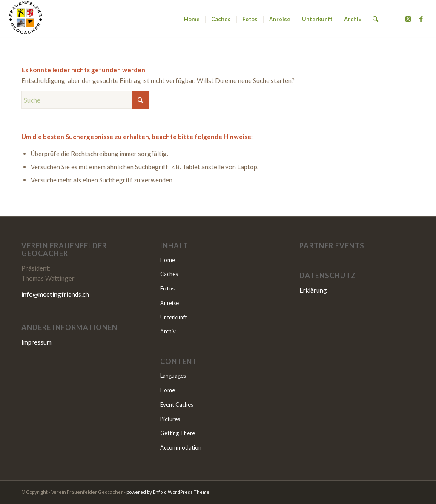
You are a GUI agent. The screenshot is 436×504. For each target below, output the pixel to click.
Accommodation (181, 447)
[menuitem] (192, 19)
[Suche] (375, 19)
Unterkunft (174, 317)
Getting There (178, 433)
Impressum (36, 342)
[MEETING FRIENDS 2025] (26, 19)
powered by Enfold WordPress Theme (168, 492)
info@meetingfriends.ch (55, 294)
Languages (173, 376)
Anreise (169, 303)
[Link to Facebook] (421, 19)
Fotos (167, 288)
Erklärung (313, 290)
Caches (169, 274)
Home (168, 260)
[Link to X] (408, 19)
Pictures (170, 419)
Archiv (168, 331)
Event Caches (177, 404)
